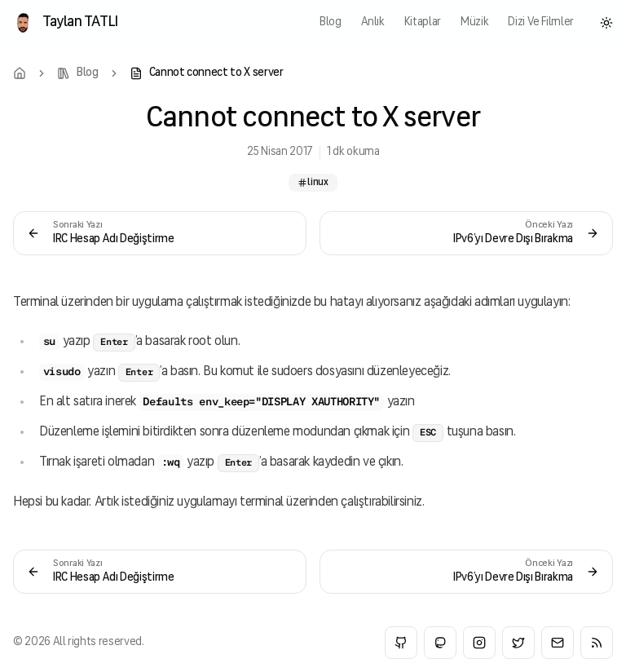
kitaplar (423, 22)
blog (331, 22)
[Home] (20, 73)
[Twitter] (518, 643)
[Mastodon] (440, 643)
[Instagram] (479, 643)
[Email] (558, 643)
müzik (474, 22)
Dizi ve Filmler (541, 22)
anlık (373, 22)
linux (313, 183)
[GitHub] (401, 643)
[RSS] (597, 643)
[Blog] (78, 73)
